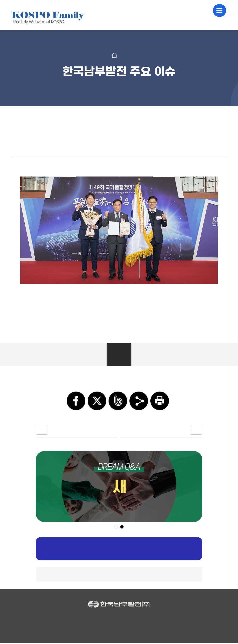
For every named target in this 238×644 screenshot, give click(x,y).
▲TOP (119, 575)
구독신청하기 (119, 549)
